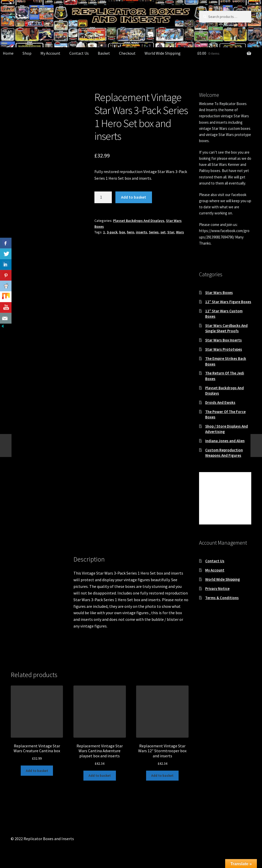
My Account (50, 53)
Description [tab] (21, 563)
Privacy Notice (217, 589)
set (163, 232)
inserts (141, 232)
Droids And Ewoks (220, 402)
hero (130, 232)
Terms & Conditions (222, 598)
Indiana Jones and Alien (225, 441)
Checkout (127, 53)
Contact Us (79, 53)
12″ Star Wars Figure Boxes (228, 302)
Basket (104, 53)
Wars (180, 232)
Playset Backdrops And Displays (139, 221)
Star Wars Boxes (219, 293)
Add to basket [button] (37, 771)
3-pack (112, 232)
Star (171, 232)
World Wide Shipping (163, 53)
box (122, 232)
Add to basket (134, 197)
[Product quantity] (103, 197)
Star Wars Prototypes (224, 349)
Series (154, 232)
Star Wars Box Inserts (223, 340)
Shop (27, 53)
